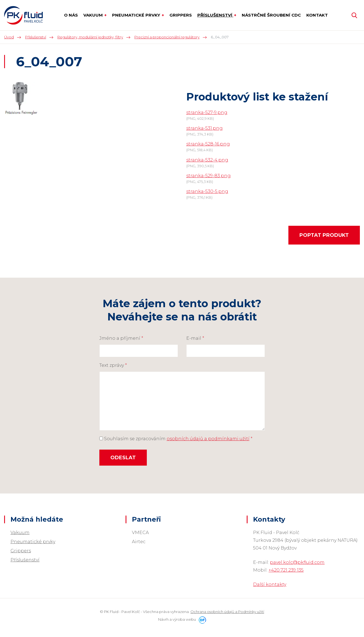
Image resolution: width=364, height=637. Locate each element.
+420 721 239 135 (286, 570)
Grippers (21, 551)
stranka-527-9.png (207, 112)
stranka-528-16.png (208, 144)
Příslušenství (25, 560)
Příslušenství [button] (215, 15)
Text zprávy (113, 365)
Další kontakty (270, 584)
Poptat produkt (324, 235)
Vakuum (20, 533)
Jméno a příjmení (121, 338)
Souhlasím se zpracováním (176, 439)
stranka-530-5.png (207, 191)
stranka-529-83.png (208, 176)
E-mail (195, 338)
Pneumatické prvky (33, 542)
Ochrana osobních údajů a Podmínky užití (227, 612)
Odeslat (123, 458)
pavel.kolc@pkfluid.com (297, 562)
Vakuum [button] (94, 15)
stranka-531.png (204, 128)
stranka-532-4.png (207, 160)
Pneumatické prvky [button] (137, 15)
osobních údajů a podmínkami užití (208, 439)
